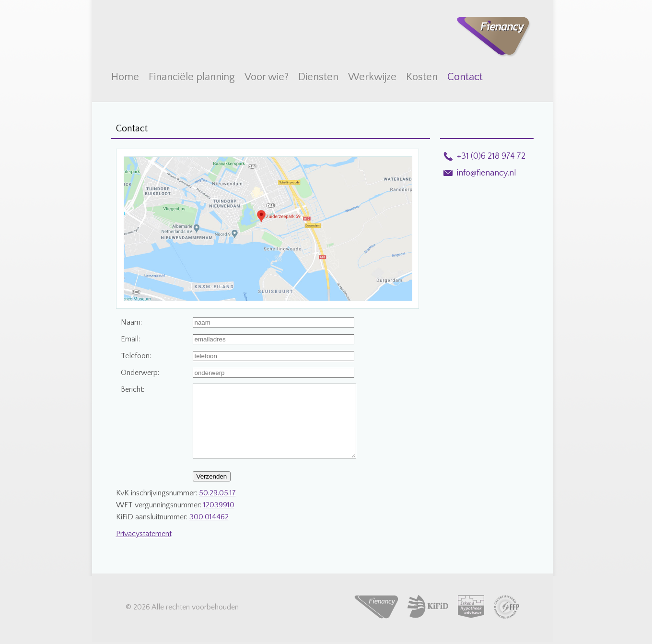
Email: (130, 339)
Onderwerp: (140, 373)
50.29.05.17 (217, 507)
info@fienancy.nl (487, 173)
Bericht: (133, 389)
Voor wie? (267, 77)
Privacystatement (144, 548)
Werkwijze (372, 77)
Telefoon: (136, 356)
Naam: (131, 322)
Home (125, 77)
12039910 (219, 519)
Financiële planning (192, 77)
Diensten (318, 77)
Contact (465, 77)
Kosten (422, 77)
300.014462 (209, 531)
